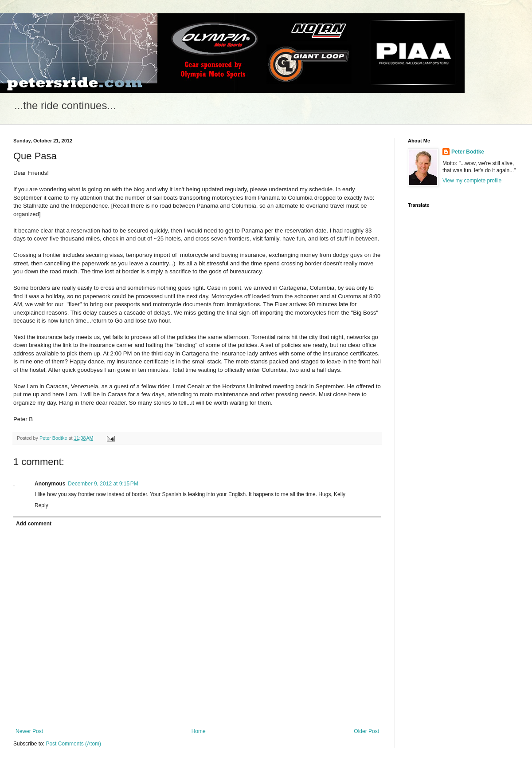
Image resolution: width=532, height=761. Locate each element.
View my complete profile (472, 181)
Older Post (366, 731)
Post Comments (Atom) (73, 744)
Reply (41, 505)
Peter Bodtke (468, 152)
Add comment (34, 524)
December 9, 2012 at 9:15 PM (103, 484)
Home (199, 731)
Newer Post (29, 731)
